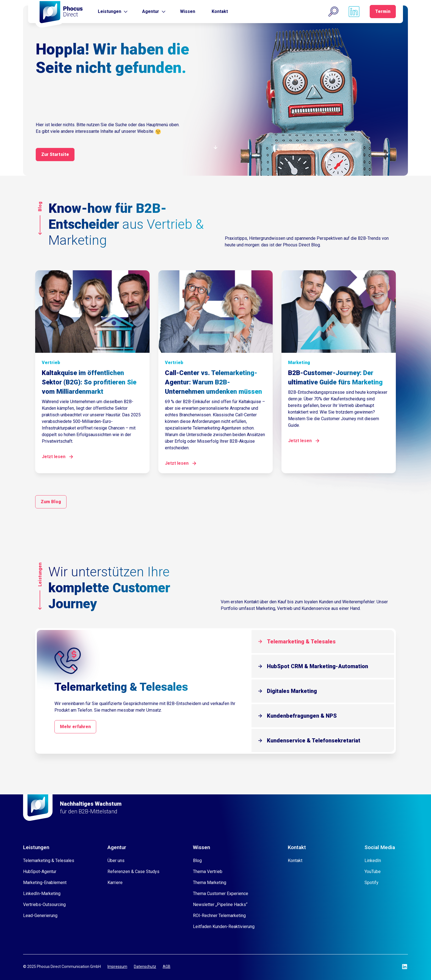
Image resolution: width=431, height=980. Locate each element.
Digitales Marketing (292, 691)
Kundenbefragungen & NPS (302, 716)
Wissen (188, 11)
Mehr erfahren (75, 727)
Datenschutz (145, 967)
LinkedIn (373, 861)
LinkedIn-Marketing (42, 894)
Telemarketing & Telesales (301, 642)
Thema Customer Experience (221, 894)
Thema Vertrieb (208, 872)
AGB (167, 967)
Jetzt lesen (54, 457)
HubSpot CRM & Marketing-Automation (317, 666)
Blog (197, 861)
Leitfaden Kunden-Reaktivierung (224, 927)
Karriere (115, 883)
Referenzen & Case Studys (133, 872)
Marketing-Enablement (45, 883)
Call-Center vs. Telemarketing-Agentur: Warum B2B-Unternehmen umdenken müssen (213, 382)
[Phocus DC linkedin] (354, 12)
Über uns (116, 861)
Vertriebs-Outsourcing (44, 905)
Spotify (371, 883)
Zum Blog (51, 502)
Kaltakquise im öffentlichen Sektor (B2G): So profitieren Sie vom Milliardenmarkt (89, 382)
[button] (333, 12)
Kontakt (220, 11)
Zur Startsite (55, 154)
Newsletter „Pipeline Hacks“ (220, 905)
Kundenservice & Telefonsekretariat (314, 740)
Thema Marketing (210, 883)
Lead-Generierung (40, 916)
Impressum (117, 967)
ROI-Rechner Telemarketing (219, 916)
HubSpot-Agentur (40, 872)
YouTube (373, 872)
